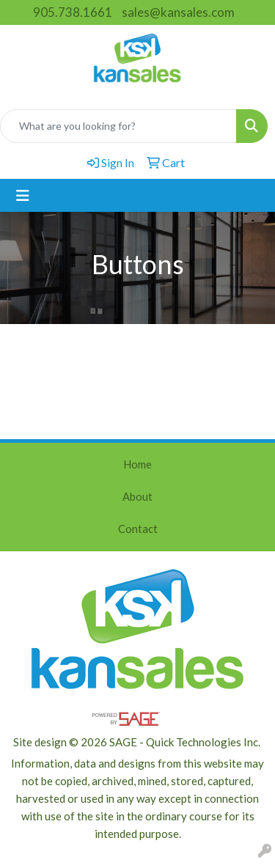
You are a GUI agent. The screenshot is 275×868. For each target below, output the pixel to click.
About (137, 497)
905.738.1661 (73, 12)
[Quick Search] (118, 126)
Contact (138, 529)
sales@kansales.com (178, 12)
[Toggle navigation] (23, 195)
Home (137, 464)
